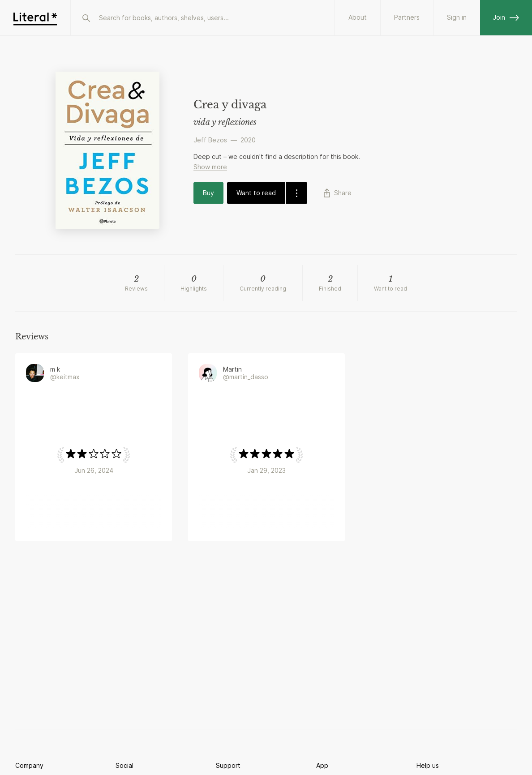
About (358, 17)
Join (506, 17)
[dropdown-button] (296, 193)
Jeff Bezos (210, 140)
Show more (210, 167)
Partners (407, 17)
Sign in (457, 17)
